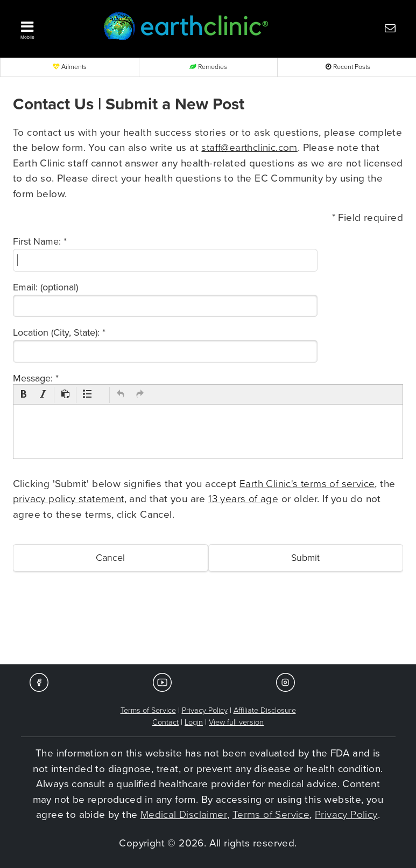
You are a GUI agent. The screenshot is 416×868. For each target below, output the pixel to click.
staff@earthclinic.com (249, 148)
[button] (52, 27)
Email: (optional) (45, 287)
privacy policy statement (69, 499)
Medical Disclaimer (184, 815)
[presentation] (24, 395)
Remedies (208, 67)
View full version (236, 722)
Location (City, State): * (59, 332)
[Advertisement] (208, 632)
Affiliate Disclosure (265, 710)
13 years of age (243, 499)
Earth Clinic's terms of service (307, 484)
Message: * (36, 378)
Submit (305, 558)
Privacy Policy (205, 710)
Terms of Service (148, 710)
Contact (165, 722)
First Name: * (40, 241)
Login (194, 722)
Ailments (70, 67)
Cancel (110, 558)
